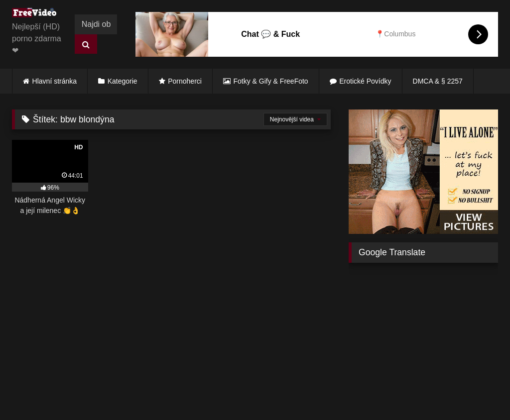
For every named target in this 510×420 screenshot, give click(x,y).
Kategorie (123, 81)
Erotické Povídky (365, 81)
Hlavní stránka (55, 81)
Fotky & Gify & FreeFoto (271, 81)
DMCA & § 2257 (438, 81)
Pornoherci (185, 81)
